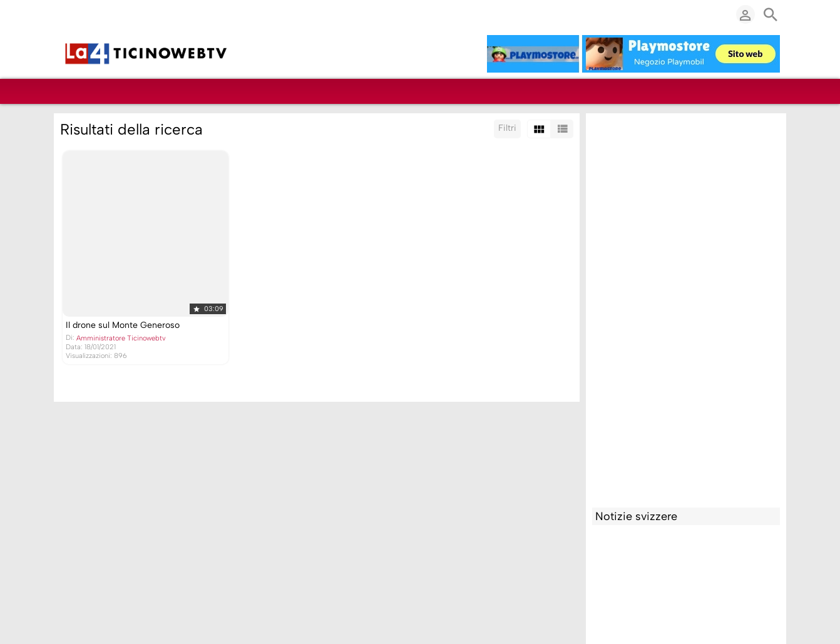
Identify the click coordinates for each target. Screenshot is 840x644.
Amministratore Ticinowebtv (121, 338)
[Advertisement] (686, 307)
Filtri (507, 128)
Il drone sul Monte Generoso (123, 325)
